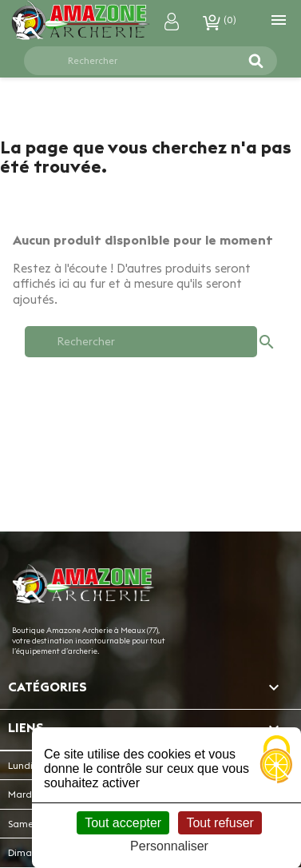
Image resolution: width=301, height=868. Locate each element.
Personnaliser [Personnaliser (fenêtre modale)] (169, 846)
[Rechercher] (141, 61)
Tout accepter (123, 823)
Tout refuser (220, 823)
